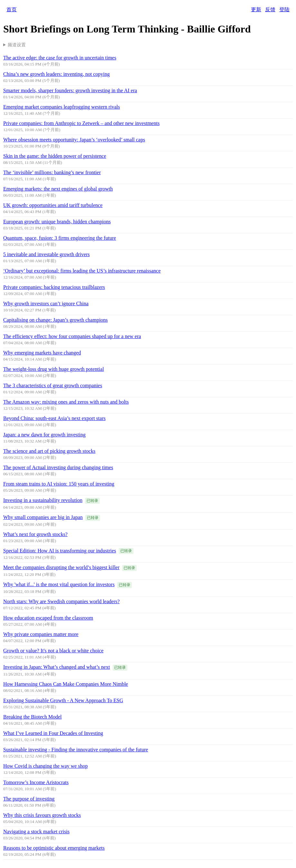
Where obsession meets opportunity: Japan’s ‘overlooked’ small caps (74, 140)
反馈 (270, 9)
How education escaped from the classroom (48, 618)
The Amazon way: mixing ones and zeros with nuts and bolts (66, 402)
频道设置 (17, 45)
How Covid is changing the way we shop (46, 766)
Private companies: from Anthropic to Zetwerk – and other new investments (81, 123)
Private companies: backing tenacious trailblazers (54, 287)
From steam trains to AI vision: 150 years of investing (59, 484)
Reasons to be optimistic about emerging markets (54, 848)
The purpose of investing (29, 799)
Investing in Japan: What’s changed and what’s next (57, 667)
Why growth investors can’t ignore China (46, 304)
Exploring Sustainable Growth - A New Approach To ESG (63, 700)
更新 (256, 9)
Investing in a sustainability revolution (43, 500)
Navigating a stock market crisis (36, 832)
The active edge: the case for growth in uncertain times (60, 58)
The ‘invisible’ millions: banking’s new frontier (52, 172)
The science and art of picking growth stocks (49, 451)
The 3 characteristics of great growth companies (53, 385)
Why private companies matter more (41, 634)
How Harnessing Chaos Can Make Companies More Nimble (66, 684)
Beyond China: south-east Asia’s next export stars (54, 418)
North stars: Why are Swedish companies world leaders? (61, 601)
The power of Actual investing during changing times (58, 467)
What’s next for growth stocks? (35, 534)
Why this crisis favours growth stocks (42, 815)
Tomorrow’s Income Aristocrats (36, 782)
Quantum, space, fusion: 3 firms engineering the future (60, 238)
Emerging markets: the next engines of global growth (58, 189)
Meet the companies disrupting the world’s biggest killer (61, 567)
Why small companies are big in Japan (43, 517)
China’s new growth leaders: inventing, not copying (56, 74)
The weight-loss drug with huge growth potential (54, 369)
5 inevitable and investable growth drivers (46, 254)
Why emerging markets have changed (42, 353)
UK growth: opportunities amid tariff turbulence (53, 205)
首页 (12, 9)
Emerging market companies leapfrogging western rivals (62, 107)
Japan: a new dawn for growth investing (44, 435)
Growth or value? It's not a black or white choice (53, 651)
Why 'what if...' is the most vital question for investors (59, 584)
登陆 (284, 9)
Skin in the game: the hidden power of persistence (55, 156)
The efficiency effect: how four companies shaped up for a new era (72, 336)
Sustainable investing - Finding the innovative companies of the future (76, 750)
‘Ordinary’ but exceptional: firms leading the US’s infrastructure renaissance (82, 271)
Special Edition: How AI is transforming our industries (60, 551)
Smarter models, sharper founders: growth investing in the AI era (70, 90)
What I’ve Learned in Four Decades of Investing (53, 733)
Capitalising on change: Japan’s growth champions (55, 320)
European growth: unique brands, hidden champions (57, 222)
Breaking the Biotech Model (32, 717)
